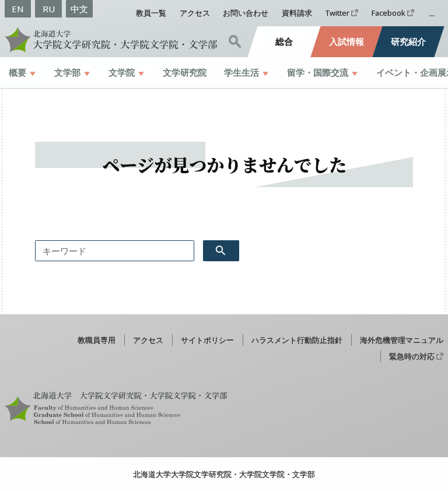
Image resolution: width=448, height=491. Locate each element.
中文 (79, 9)
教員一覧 (151, 13)
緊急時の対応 (412, 356)
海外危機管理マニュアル (402, 340)
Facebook (388, 13)
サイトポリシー (207, 340)
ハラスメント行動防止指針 (297, 340)
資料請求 (297, 13)
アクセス (195, 13)
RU (49, 9)
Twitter (337, 13)
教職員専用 (97, 340)
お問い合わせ (246, 13)
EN (18, 9)
